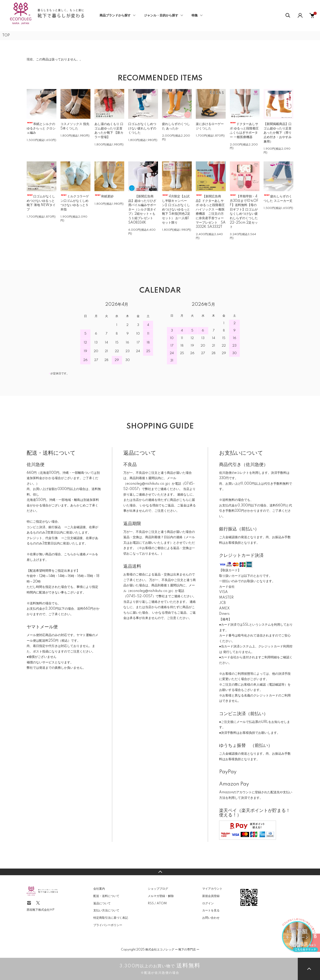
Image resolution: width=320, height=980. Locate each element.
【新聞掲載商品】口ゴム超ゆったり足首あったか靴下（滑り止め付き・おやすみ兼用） (278, 133)
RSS (151, 903)
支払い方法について (106, 911)
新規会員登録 (211, 896)
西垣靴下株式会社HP (41, 910)
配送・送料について (106, 896)
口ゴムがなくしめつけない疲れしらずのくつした (142, 128)
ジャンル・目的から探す (161, 16)
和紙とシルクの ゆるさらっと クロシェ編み (41, 128)
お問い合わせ (211, 918)
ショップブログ (158, 889)
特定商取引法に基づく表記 (111, 918)
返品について (102, 903)
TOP (6, 36)
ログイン (208, 903)
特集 (195, 16)
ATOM (162, 903)
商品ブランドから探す (115, 16)
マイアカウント (212, 889)
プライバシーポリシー (108, 925)
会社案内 (99, 889)
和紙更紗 (104, 196)
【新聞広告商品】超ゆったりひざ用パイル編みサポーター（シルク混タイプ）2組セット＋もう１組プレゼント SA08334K (142, 210)
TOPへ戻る (160, 872)
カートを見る (211, 911)
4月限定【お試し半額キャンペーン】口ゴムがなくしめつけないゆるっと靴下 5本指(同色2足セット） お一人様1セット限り (176, 210)
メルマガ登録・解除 (161, 896)
